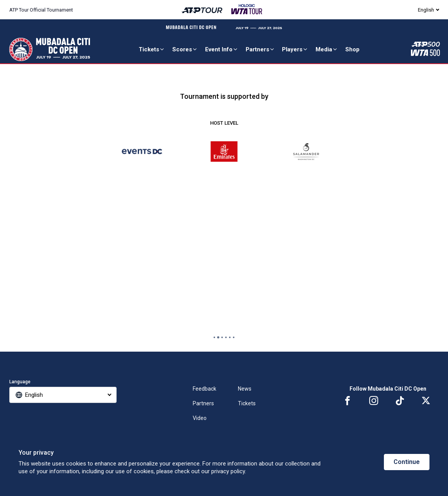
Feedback (204, 389)
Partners (260, 49)
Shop (352, 49)
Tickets (152, 49)
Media (327, 49)
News (245, 389)
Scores (185, 49)
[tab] (214, 337)
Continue (407, 462)
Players (295, 49)
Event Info (222, 49)
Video (200, 418)
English (426, 10)
